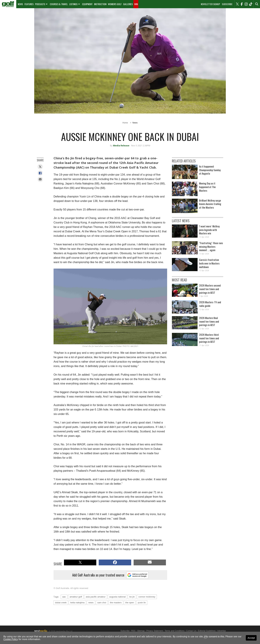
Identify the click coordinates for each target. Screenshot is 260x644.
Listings (73, 4)
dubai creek (61, 603)
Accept (251, 638)
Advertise (222, 631)
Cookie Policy (11, 639)
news (91, 603)
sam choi (102, 603)
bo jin (132, 597)
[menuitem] (8, 4)
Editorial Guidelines (207, 631)
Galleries (128, 4)
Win (136, 4)
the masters (116, 603)
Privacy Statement (155, 631)
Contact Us (191, 631)
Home (125, 123)
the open (130, 603)
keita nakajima (77, 603)
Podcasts (40, 4)
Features (29, 4)
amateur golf (76, 597)
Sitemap (141, 631)
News (20, 4)
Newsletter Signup (210, 4)
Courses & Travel (59, 4)
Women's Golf (115, 4)
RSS (133, 631)
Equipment (87, 4)
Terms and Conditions (174, 631)
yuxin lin (142, 603)
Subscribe (227, 4)
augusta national (117, 597)
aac (64, 597)
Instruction (100, 4)
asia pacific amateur (96, 597)
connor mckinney (147, 597)
